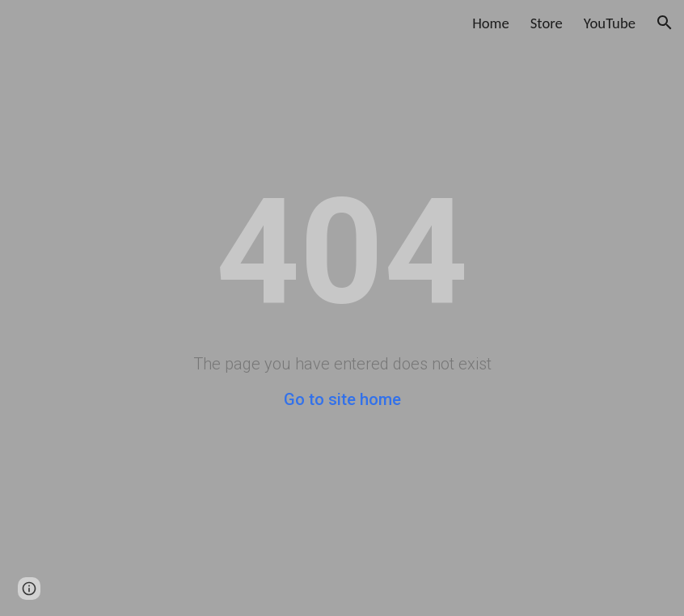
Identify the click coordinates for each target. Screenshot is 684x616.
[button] (665, 23)
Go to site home (342, 399)
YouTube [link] (610, 23)
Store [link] (547, 23)
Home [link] (491, 23)
